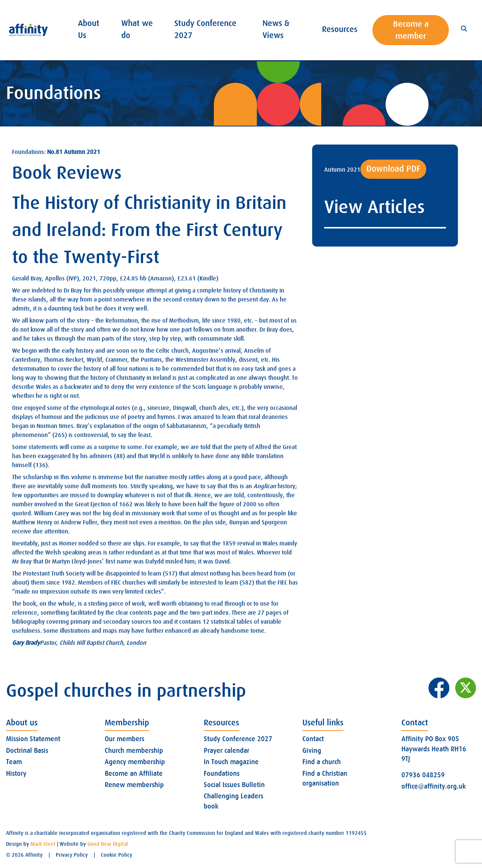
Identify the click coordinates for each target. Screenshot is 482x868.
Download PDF (393, 169)
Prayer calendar (227, 751)
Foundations (222, 774)
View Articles (374, 207)
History (16, 774)
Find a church (322, 762)
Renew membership (134, 785)
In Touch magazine (231, 762)
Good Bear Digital (108, 844)
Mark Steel (43, 844)
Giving (312, 751)
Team (14, 762)
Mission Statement (33, 739)
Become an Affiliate (134, 774)
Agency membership (135, 762)
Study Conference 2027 (238, 739)
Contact (313, 739)
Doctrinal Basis (27, 751)
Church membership (134, 751)
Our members (124, 739)
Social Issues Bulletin (234, 785)
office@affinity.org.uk (434, 786)
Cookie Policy (117, 855)
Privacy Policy (72, 855)
